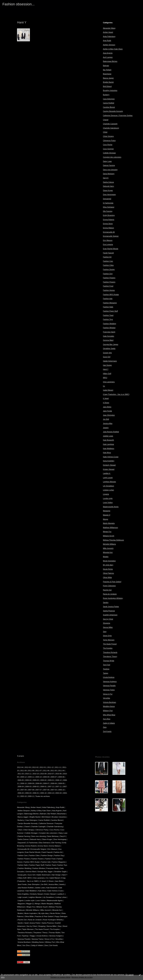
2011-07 (38, 771)
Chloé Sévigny (108, 136)
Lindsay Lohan (108, 490)
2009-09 (46, 777)
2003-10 (23, 796)
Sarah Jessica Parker (111, 607)
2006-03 (28, 793)
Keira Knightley (109, 461)
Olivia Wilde (107, 577)
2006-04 (21, 793)
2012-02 (35, 767)
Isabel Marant (108, 390)
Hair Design (107, 365)
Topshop (106, 669)
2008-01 (43, 787)
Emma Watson (108, 228)
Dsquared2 (107, 199)
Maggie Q (107, 515)
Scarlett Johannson (110, 615)
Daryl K (106, 178)
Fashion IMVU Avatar (111, 295)
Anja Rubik (107, 41)
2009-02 (43, 780)
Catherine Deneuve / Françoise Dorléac (118, 116)
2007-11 (58, 787)
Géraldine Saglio (109, 349)
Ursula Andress (109, 677)
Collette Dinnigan (109, 153)
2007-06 (46, 790)
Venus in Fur (108, 694)
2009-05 (21, 780)
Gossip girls (107, 353)
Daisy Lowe (107, 161)
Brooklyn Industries (110, 90)
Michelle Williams (109, 544)
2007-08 (31, 790)
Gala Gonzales (109, 336)
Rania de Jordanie (110, 594)
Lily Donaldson (108, 486)
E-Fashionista (108, 203)
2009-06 (61, 777)
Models (106, 557)
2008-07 (46, 783)
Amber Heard (108, 32)
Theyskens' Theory (110, 657)
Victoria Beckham (109, 702)
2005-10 (43, 793)
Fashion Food (108, 286)
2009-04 (28, 780)
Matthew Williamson (110, 528)
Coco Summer (108, 149)
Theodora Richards (110, 652)
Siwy (105, 632)
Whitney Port (108, 711)
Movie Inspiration (109, 561)
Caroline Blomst (109, 107)
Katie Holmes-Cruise (111, 457)
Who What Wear (109, 715)
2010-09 (43, 774)
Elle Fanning (108, 211)
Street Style (107, 636)
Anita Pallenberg (109, 37)
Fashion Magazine (110, 303)
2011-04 (61, 771)
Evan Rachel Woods (111, 249)
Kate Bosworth (108, 440)
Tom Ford (106, 665)
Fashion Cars (108, 261)
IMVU (105, 378)
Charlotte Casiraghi (110, 124)
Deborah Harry (108, 186)
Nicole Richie (108, 569)
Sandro (106, 603)
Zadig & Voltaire (109, 723)
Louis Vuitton (108, 503)
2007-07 (38, 790)
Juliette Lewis (108, 436)
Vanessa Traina (109, 690)
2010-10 (36, 774)
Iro (104, 386)
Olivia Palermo (108, 573)
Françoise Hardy (109, 332)
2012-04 (20, 767)
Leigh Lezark (108, 478)
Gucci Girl (107, 357)
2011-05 (54, 771)
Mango (106, 519)
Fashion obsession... (19, 4)
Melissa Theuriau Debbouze (113, 540)
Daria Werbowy (109, 174)
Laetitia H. (107, 473)
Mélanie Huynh (109, 536)
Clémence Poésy (109, 141)
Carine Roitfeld (109, 103)
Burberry (106, 95)
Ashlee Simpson (109, 45)
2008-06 (54, 783)
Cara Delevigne (109, 99)
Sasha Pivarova (109, 611)
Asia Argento (108, 53)
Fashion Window (109, 328)
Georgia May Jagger (111, 344)
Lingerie (106, 494)
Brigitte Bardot (108, 82)
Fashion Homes (109, 290)
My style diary (108, 565)
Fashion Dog (108, 274)
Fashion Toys (108, 319)
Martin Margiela (109, 523)
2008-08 (38, 783)
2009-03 (36, 780)
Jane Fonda (107, 411)
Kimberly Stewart (109, 465)
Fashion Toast (108, 315)
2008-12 (58, 780)
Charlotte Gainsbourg (111, 128)
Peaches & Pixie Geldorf (112, 582)
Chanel (106, 120)
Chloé (105, 132)
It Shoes (106, 403)
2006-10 (61, 790)
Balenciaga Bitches (110, 61)
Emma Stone (108, 224)
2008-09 (31, 783)
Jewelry (106, 428)
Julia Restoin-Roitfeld (111, 432)
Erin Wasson (108, 240)
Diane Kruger (108, 190)
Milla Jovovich (108, 548)
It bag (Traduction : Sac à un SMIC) (116, 394)
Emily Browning (109, 215)
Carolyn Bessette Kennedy (113, 111)
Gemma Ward (108, 340)
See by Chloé (108, 619)
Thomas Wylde (109, 661)
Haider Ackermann (110, 361)
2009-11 (31, 777)
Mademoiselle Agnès (111, 507)
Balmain (106, 66)
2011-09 (23, 771)
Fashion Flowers (109, 278)
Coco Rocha (108, 145)
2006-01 (36, 793)
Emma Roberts (109, 220)
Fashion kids (108, 299)
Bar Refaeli (107, 70)
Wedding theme (109, 706)
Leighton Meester (109, 482)
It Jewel (106, 398)
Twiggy (106, 673)
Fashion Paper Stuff (110, 311)
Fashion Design (109, 270)
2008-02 (36, 787)
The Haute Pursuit (110, 644)
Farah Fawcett (108, 253)
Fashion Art (107, 257)
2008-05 (61, 783)
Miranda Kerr (108, 552)
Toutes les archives (43, 796)
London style (108, 498)
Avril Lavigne (108, 57)
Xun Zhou (107, 719)
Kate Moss (107, 453)
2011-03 (21, 774)
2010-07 (51, 774)
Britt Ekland (107, 86)
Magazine (107, 511)
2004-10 (51, 793)
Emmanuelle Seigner (111, 236)
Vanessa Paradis (109, 686)
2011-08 (31, 771)
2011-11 (58, 767)
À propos (21, 756)
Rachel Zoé (107, 590)
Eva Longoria (108, 244)
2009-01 (51, 780)
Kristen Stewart (109, 469)
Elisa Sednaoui (109, 207)
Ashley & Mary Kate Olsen (113, 49)
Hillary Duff (107, 374)
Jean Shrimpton (109, 415)
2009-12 (23, 777)
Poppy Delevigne (109, 586)
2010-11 (28, 774)
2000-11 (31, 796)
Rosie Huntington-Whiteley (113, 598)
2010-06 (58, 774)
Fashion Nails (108, 307)
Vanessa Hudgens (110, 682)
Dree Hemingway (109, 195)
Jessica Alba (108, 423)
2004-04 (58, 793)
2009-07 (54, 777)
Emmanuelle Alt (109, 232)
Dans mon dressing (110, 170)
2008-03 (28, 787)
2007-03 (54, 790)
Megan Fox (107, 532)
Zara (105, 727)
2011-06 (46, 771)
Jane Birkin (107, 407)
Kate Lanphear (108, 444)
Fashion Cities (108, 265)
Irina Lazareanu (109, 382)
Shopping (106, 623)
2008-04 (21, 787)
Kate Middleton (109, 449)
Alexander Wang (109, 28)
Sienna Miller (108, 627)
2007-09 (23, 790)
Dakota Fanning (109, 165)
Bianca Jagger (108, 78)
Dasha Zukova (108, 182)
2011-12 (50, 767)
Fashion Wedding (109, 324)
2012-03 (28, 767)
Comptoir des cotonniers (112, 157)
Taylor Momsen (109, 640)
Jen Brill (106, 419)
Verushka (106, 698)
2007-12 (51, 787)
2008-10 (23, 783)
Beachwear (107, 74)
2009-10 (38, 777)
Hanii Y (106, 369)
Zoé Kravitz (107, 731)
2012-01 (43, 767)
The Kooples (108, 648)
